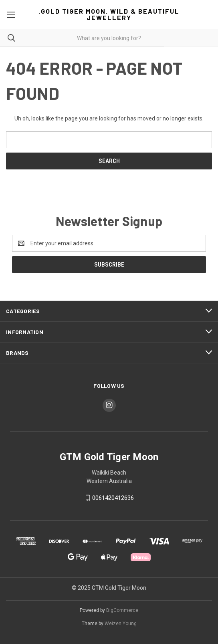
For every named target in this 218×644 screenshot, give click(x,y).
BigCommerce (122, 610)
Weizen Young (121, 624)
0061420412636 (113, 498)
